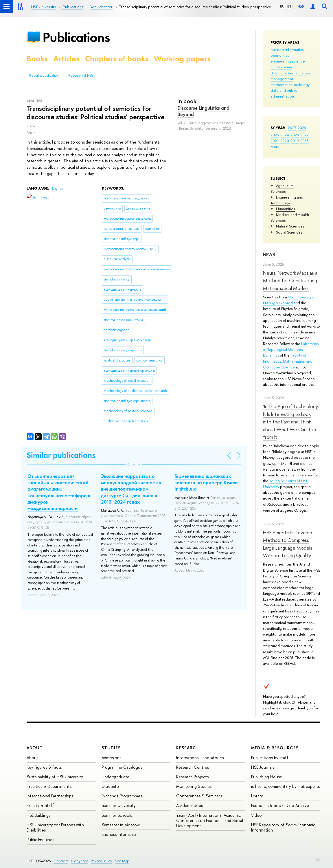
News (269, 255)
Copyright (80, 861)
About (35, 748)
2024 (285, 135)
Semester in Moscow (121, 825)
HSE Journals (263, 767)
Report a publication (44, 76)
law (307, 73)
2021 (275, 141)
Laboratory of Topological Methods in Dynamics (291, 349)
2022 (305, 135)
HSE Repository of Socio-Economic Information (283, 827)
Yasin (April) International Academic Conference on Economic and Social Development (210, 820)
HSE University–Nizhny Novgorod (288, 300)
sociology (301, 85)
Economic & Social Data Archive (280, 805)
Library (257, 796)
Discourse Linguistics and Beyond (203, 111)
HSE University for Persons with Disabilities (55, 827)
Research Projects (192, 777)
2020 (285, 141)
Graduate (110, 786)
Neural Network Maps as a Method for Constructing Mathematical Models (290, 280)
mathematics (281, 85)
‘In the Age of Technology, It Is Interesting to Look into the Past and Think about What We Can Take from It (291, 421)
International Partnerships (50, 796)
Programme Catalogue (122, 767)
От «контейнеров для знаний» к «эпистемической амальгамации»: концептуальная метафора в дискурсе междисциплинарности (59, 492)
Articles (66, 59)
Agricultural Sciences (283, 188)
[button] (128, 465)
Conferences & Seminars (199, 796)
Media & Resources (275, 748)
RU (282, 6)
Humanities (285, 209)
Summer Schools (117, 815)
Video (256, 815)
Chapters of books (117, 59)
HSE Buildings (38, 815)
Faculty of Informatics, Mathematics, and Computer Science (288, 361)
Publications (76, 37)
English (57, 188)
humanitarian (281, 67)
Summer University (119, 805)
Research (188, 748)
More (275, 146)
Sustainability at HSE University (55, 777)
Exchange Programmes (122, 796)
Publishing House (267, 777)
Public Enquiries (40, 839)
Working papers (182, 59)
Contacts (61, 861)
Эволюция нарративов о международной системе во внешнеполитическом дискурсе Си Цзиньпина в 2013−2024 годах (131, 489)
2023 (295, 135)
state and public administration (284, 93)
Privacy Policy (101, 861)
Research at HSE (81, 76)
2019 (295, 141)
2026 (302, 128)
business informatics (287, 49)
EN (289, 6)
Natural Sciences (290, 226)
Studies (111, 748)
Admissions (111, 758)
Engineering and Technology (287, 200)
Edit (317, 860)
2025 (275, 135)
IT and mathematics (287, 73)
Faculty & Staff (40, 805)
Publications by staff (270, 758)
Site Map (122, 861)
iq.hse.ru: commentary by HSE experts (285, 786)
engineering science (288, 61)
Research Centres (193, 767)
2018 (305, 141)
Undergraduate (115, 777)
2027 (292, 128)
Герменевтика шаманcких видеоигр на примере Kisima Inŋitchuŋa (206, 482)
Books (37, 59)
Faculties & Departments (49, 786)
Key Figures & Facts (44, 767)
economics (280, 55)
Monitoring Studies (194, 786)
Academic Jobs (190, 805)
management (282, 79)
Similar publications (61, 455)
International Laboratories (200, 758)
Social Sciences (289, 232)
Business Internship (119, 834)
